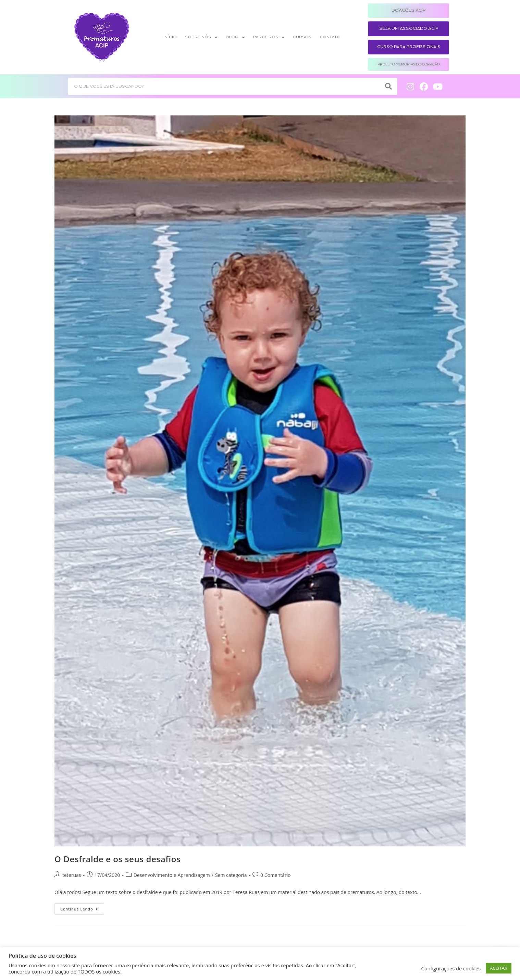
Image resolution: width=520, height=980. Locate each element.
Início (170, 37)
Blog (235, 37)
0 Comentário (276, 875)
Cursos (302, 37)
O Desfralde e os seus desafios (117, 859)
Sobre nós (201, 37)
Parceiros (269, 37)
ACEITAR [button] (499, 968)
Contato (330, 37)
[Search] (389, 86)
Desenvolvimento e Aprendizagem (172, 875)
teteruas (72, 875)
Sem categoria (231, 875)
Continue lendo (82, 907)
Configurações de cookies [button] (451, 968)
